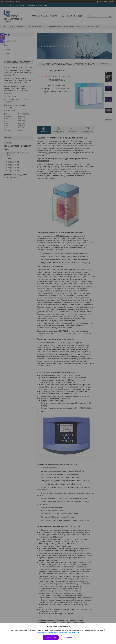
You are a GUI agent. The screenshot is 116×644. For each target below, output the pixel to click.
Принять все (51, 638)
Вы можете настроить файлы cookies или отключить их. (57, 632)
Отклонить (68, 638)
